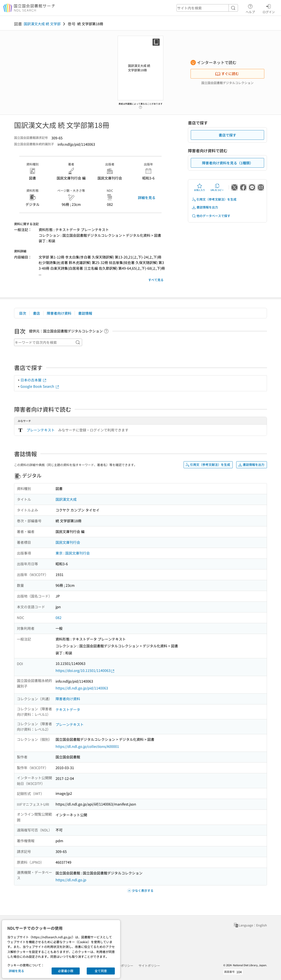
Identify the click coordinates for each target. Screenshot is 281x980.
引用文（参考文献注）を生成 (214, 199)
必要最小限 (66, 971)
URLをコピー (217, 187)
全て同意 (101, 971)
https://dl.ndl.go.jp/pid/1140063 (82, 688)
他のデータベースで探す (211, 216)
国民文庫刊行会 (68, 542)
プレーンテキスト (41, 430)
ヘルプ (250, 8)
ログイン (269, 8)
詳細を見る (147, 197)
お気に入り (200, 187)
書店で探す (227, 135)
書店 (36, 313)
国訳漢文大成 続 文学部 (42, 24)
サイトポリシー (149, 966)
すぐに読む (227, 74)
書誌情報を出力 (205, 207)
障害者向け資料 (59, 313)
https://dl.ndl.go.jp (71, 880)
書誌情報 (85, 313)
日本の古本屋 (34, 380)
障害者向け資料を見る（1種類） (228, 163)
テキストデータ (68, 709)
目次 (23, 313)
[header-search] (207, 8)
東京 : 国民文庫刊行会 (73, 553)
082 (59, 617)
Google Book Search (40, 386)
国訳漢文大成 (66, 499)
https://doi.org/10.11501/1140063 (85, 670)
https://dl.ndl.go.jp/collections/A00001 (87, 746)
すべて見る (156, 280)
